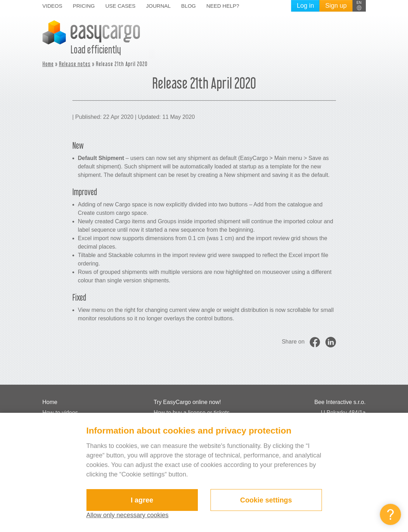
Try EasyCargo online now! (187, 402)
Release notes (75, 64)
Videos (53, 6)
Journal (158, 6)
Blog (189, 6)
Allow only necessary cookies (128, 515)
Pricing (84, 6)
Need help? (223, 6)
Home (48, 64)
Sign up (336, 6)
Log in (305, 6)
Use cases (121, 6)
